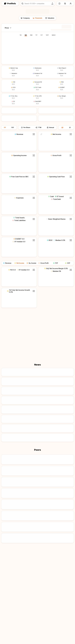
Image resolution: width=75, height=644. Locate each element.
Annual (50, 127)
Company (25, 18)
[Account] (71, 4)
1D (21, 35)
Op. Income (31, 263)
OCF (68, 263)
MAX (54, 35)
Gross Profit (44, 263)
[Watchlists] (59, 4)
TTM (39, 127)
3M (31, 35)
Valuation (50, 18)
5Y (42, 35)
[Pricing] (65, 4)
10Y (47, 35)
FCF (56, 263)
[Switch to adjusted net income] (41, 134)
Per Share (26, 127)
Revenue (7, 263)
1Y (36, 35)
